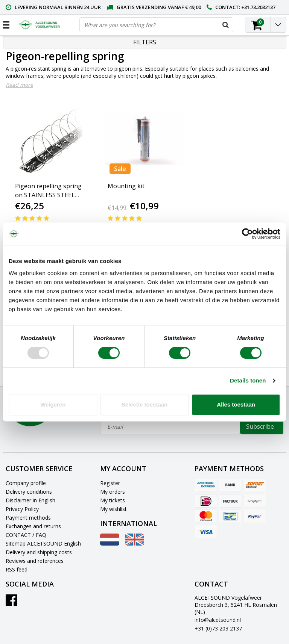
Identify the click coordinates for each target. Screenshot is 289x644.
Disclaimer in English (30, 500)
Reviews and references (35, 561)
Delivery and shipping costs (39, 552)
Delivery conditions (29, 492)
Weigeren (53, 404)
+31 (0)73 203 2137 (218, 628)
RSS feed (17, 569)
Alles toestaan (236, 404)
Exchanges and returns (33, 526)
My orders (113, 492)
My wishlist (113, 509)
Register (110, 483)
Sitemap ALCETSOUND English (43, 543)
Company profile (26, 483)
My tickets (113, 500)
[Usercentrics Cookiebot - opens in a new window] (247, 234)
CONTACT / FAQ (26, 535)
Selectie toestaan (145, 404)
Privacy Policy (22, 509)
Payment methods (28, 518)
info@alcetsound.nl (218, 620)
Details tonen (248, 380)
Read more (19, 85)
